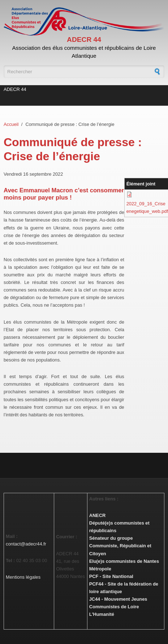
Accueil (11, 124)
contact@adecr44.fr (26, 544)
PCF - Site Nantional (111, 576)
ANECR (98, 515)
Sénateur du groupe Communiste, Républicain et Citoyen (120, 546)
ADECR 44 (84, 40)
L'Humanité (102, 614)
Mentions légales (23, 577)
